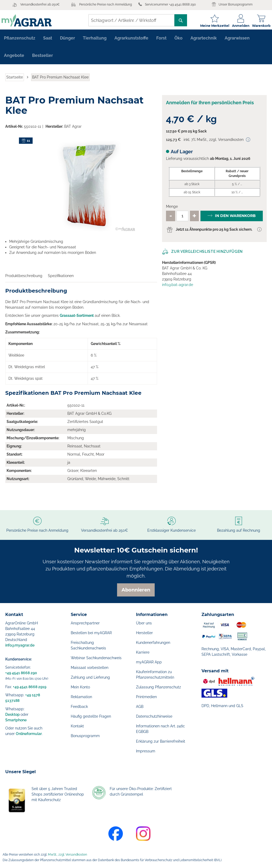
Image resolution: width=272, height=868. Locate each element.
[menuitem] (20, 41)
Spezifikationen (61, 279)
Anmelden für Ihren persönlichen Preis (210, 105)
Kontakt (77, 726)
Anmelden (237, 26)
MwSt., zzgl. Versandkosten (67, 855)
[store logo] (30, 20)
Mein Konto (80, 687)
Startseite (15, 80)
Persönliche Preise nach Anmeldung (105, 4)
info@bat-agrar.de (178, 288)
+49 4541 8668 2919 (30, 687)
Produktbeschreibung (24, 279)
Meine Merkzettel (211, 26)
